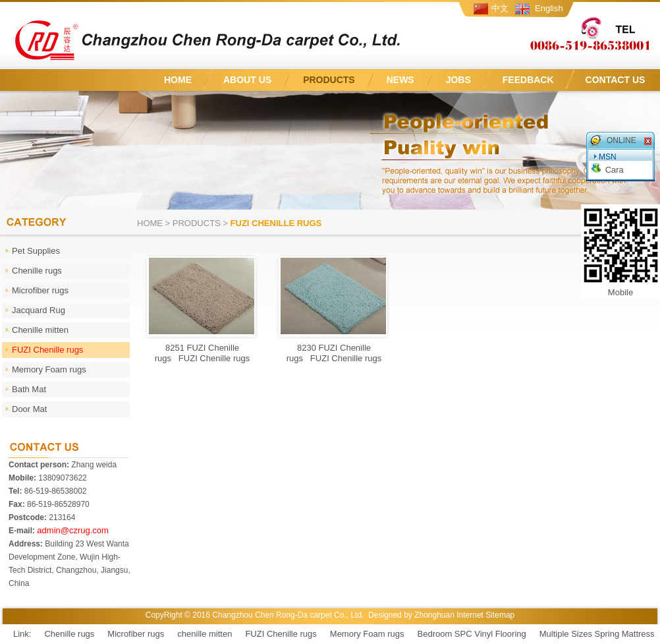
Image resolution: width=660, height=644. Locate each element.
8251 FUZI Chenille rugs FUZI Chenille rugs (203, 353)
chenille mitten (205, 634)
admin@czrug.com (73, 530)
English (549, 8)
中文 (500, 8)
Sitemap (500, 615)
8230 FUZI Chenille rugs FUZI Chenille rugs (334, 353)
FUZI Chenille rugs (281, 634)
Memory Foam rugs (367, 634)
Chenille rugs (69, 634)
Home (150, 223)
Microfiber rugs (136, 634)
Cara (615, 170)
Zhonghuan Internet (449, 615)
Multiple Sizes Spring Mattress (597, 634)
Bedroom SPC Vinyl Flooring (472, 634)
